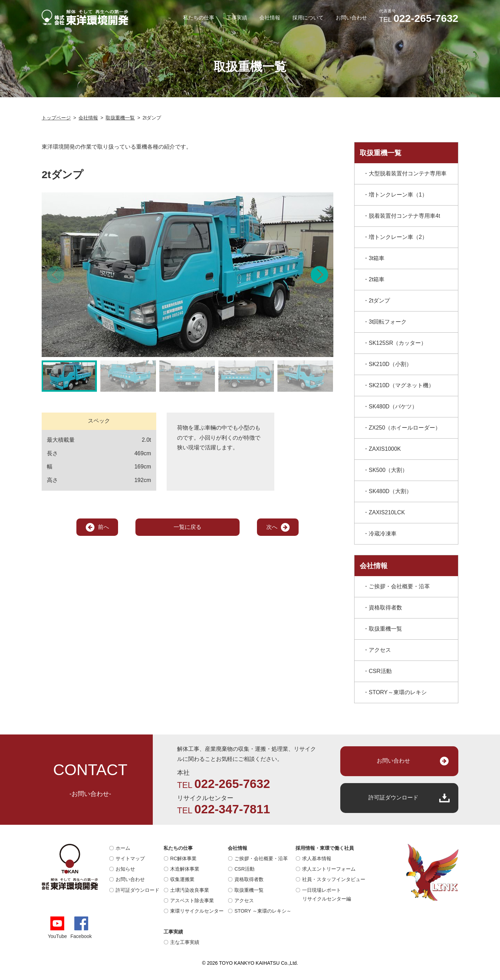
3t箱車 (377, 258)
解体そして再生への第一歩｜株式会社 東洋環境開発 (85, 17)
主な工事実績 (185, 942)
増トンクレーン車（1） (398, 195)
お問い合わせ (351, 18)
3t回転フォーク (388, 322)
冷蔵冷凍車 (383, 534)
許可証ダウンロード (393, 798)
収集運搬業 (182, 879)
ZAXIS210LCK (387, 512)
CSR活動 (380, 671)
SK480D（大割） (390, 491)
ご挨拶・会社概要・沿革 (399, 586)
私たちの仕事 (199, 18)
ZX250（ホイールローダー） (405, 428)
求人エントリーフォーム (329, 869)
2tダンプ (379, 301)
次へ (272, 527)
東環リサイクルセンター (197, 911)
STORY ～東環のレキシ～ (263, 911)
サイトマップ (130, 858)
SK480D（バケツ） (393, 406)
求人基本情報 (317, 858)
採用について (308, 18)
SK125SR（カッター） (398, 343)
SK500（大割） (388, 470)
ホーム (123, 848)
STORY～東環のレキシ (398, 692)
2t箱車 (377, 279)
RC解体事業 (183, 858)
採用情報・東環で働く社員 (325, 848)
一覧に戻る (187, 527)
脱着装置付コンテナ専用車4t (404, 216)
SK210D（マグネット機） (401, 385)
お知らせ (125, 869)
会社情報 (270, 18)
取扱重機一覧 (385, 629)
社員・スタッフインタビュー (334, 879)
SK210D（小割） (390, 364)
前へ (103, 527)
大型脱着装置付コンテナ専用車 (408, 173)
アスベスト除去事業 (192, 900)
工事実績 (237, 18)
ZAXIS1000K (385, 449)
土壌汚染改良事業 (190, 890)
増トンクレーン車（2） (398, 237)
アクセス (380, 650)
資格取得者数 (385, 608)
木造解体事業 (185, 869)
